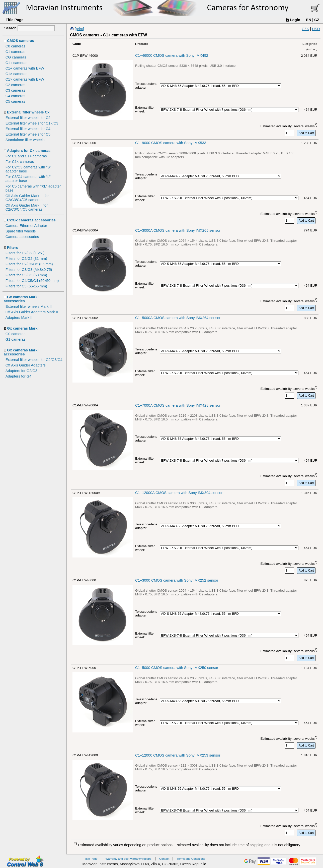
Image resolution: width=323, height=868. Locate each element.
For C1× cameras (20, 162)
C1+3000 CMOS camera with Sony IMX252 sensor (177, 580)
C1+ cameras (17, 63)
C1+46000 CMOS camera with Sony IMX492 (172, 55)
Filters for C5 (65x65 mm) (26, 286)
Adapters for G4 (18, 376)
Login (295, 20)
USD (316, 29)
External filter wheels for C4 (28, 129)
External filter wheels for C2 (28, 118)
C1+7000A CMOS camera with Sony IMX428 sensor (178, 405)
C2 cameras (15, 85)
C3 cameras (15, 90)
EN (309, 20)
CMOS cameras (21, 41)
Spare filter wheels (21, 231)
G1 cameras (16, 339)
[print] (79, 29)
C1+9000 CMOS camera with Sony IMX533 (171, 143)
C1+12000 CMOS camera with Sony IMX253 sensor (178, 755)
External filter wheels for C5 (28, 134)
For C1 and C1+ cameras (26, 156)
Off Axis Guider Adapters (26, 365)
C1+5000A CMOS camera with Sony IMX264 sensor (178, 318)
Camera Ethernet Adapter (26, 226)
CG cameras (16, 57)
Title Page (15, 20)
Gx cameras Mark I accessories (22, 352)
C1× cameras (17, 74)
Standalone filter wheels (25, 140)
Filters (13, 247)
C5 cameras (15, 101)
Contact (164, 859)
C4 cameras (15, 96)
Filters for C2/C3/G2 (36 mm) (29, 264)
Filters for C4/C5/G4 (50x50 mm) (32, 281)
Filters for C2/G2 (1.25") (25, 253)
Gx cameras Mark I (23, 328)
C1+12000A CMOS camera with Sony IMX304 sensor (179, 493)
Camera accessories (22, 237)
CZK (305, 29)
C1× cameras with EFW (25, 79)
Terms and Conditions (191, 859)
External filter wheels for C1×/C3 (32, 123)
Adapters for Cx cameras (29, 151)
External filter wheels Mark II (29, 306)
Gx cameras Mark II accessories (22, 299)
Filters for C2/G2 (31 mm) (26, 259)
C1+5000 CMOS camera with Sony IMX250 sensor (177, 668)
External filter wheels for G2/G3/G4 (34, 360)
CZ (317, 20)
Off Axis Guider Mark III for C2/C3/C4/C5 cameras (27, 198)
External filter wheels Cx (28, 112)
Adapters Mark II (19, 318)
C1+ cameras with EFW (25, 68)
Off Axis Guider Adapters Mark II (32, 312)
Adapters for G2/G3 (21, 371)
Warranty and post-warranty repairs (128, 859)
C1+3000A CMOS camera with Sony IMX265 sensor (178, 230)
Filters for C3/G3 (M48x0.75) (29, 270)
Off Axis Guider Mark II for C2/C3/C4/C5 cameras (27, 207)
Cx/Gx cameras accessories (31, 220)
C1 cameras (15, 52)
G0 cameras (16, 334)
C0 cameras (15, 46)
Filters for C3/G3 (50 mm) (26, 275)
